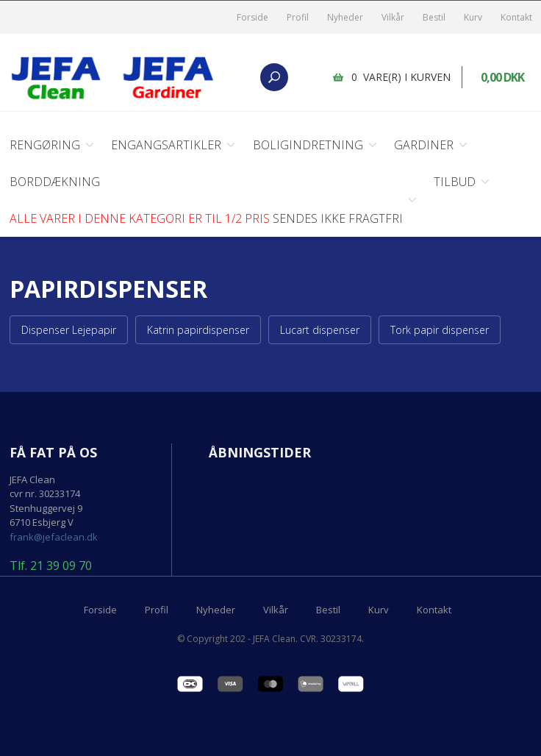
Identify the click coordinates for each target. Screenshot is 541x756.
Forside (252, 17)
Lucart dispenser (320, 330)
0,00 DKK (502, 77)
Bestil (434, 17)
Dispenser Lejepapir (69, 330)
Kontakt (516, 17)
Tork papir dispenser (440, 330)
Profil (298, 17)
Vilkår (393, 17)
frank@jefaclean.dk (54, 537)
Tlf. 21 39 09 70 (51, 566)
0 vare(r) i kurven (401, 77)
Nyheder (345, 17)
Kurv (473, 17)
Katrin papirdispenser (198, 330)
